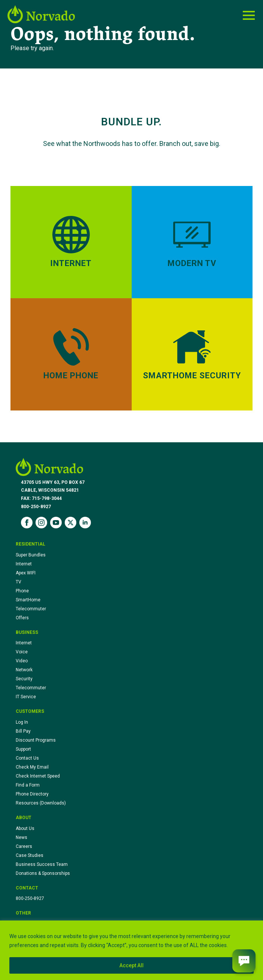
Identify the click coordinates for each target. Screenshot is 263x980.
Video (22, 661)
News (22, 837)
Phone (22, 591)
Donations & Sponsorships (43, 873)
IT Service (26, 697)
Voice (22, 652)
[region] (131, 950)
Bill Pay (23, 731)
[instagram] (41, 523)
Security (24, 679)
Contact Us (27, 758)
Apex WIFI (26, 573)
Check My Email (32, 767)
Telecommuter (31, 609)
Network (24, 670)
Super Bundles (31, 555)
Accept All (131, 965)
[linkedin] (85, 523)
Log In (22, 722)
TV (19, 582)
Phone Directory (32, 794)
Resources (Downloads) (41, 803)
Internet (24, 564)
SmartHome (28, 600)
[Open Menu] (249, 15)
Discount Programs (36, 740)
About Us (25, 828)
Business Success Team (42, 864)
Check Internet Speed (38, 776)
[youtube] (56, 523)
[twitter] (71, 523)
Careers (24, 846)
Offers (22, 618)
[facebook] (27, 523)
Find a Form (28, 785)
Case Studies (30, 855)
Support (23, 749)
